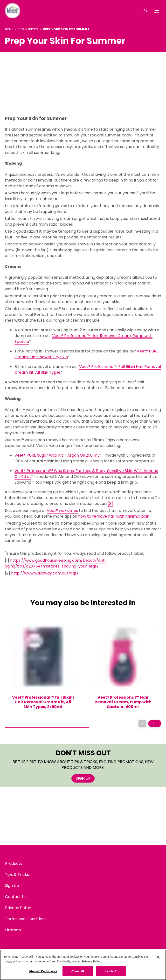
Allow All (78, 971)
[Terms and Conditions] (26, 919)
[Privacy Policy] (18, 908)
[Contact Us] (16, 897)
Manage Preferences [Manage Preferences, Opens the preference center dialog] (43, 971)
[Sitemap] (13, 930)
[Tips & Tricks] (17, 875)
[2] (110, 504)
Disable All (111, 971)
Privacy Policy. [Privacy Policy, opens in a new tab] (92, 961)
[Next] (155, 723)
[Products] (14, 864)
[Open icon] (146, 11)
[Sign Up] (12, 886)
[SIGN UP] (83, 778)
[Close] (158, 957)
